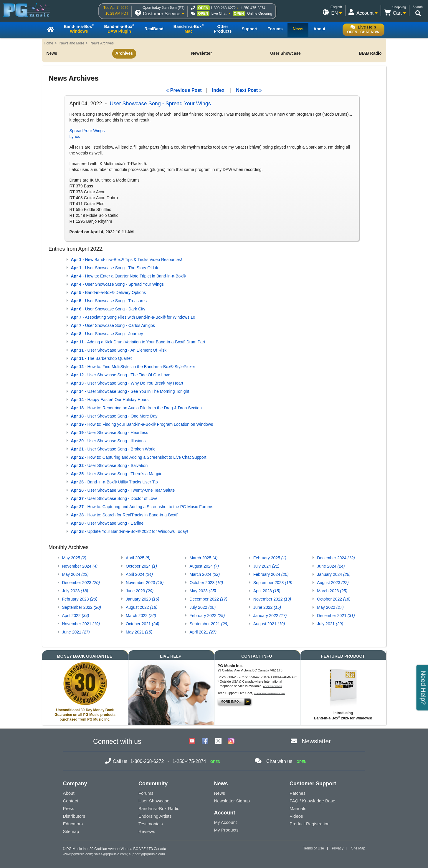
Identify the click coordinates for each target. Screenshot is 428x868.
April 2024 (139, 574)
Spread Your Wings (87, 131)
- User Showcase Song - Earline (107, 523)
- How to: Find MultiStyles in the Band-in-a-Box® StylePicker (133, 367)
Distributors (74, 816)
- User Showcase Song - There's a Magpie (117, 474)
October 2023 (206, 583)
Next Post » (249, 90)
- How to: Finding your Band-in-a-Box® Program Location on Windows (142, 424)
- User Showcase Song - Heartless (110, 433)
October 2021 (143, 624)
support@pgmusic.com (269, 693)
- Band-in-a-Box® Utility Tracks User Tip (114, 482)
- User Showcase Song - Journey (107, 334)
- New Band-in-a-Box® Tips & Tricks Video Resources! (127, 260)
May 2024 (75, 574)
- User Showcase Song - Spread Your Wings (117, 284)
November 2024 (80, 566)
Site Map (358, 848)
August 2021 (269, 624)
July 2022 (203, 607)
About (68, 793)
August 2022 (142, 607)
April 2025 (138, 558)
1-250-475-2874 (253, 8)
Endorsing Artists (155, 816)
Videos (296, 816)
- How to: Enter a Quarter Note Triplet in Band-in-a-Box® (128, 276)
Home (49, 43)
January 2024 (334, 574)
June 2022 (267, 607)
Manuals (298, 808)
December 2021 (336, 616)
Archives (124, 53)
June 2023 (140, 591)
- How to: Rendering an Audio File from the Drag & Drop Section (136, 408)
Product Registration (310, 824)
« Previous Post (184, 90)
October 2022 (334, 599)
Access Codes (272, 686)
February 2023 (80, 599)
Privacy (337, 848)
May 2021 (139, 632)
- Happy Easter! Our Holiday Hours (110, 400)
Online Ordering (260, 14)
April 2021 (203, 632)
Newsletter (202, 53)
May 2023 (203, 591)
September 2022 (82, 607)
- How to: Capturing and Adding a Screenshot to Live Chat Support (139, 457)
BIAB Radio (370, 53)
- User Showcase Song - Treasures (109, 301)
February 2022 (207, 616)
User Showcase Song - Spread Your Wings (160, 104)
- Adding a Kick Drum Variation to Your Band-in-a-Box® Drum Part (138, 342)
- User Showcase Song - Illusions (108, 441)
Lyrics (75, 137)
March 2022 (141, 616)
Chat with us (279, 761)
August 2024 (204, 566)
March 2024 (205, 574)
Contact (70, 801)
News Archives (102, 43)
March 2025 (203, 558)
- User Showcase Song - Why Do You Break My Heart (127, 383)
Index (218, 90)
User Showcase (285, 53)
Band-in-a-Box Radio (159, 808)
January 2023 (143, 599)
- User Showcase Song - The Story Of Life (115, 268)
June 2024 (331, 566)
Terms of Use (314, 848)
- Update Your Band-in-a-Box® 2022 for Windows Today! (130, 531)
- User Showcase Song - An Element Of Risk (119, 350)
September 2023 (273, 583)
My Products (226, 830)
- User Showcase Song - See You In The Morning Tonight (130, 391)
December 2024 (336, 558)
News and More (72, 43)
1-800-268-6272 (223, 8)
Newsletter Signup (232, 801)
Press (68, 808)
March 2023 (332, 591)
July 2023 (75, 591)
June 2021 (76, 632)
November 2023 (145, 583)
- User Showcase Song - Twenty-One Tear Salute (123, 490)
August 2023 (333, 583)
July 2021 (330, 624)
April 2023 (267, 591)
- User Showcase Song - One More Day (114, 416)
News (52, 53)
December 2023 (81, 583)
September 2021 (209, 624)
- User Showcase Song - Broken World (113, 449)
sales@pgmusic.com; (111, 854)
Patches (298, 793)
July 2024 (266, 566)
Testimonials (151, 824)
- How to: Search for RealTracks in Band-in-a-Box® (125, 515)
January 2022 (270, 616)
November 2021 (81, 624)
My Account (225, 822)
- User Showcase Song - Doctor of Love (114, 498)
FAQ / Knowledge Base (312, 801)
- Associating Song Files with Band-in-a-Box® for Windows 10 (133, 317)
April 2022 (76, 616)
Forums (146, 793)
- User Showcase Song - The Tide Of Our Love (121, 375)
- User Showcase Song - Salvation (109, 465)
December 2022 (208, 599)
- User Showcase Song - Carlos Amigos (113, 325)
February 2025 (270, 558)
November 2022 (272, 599)
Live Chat (219, 14)
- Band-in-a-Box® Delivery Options (109, 292)
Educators (73, 824)
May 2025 (74, 558)
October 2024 (141, 566)
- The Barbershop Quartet (101, 358)
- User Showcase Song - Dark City (108, 309)
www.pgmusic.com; (78, 854)
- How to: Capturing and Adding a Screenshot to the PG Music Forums (142, 507)
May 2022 (330, 607)
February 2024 (271, 574)
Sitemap (71, 831)
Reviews (147, 831)
